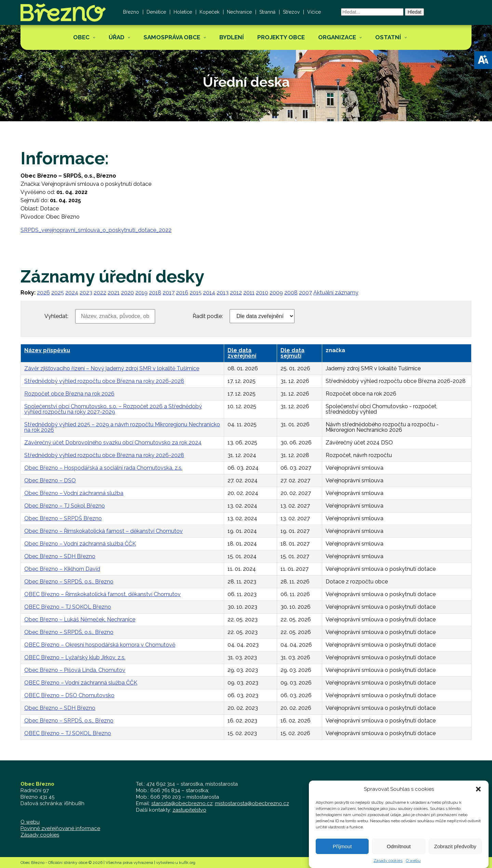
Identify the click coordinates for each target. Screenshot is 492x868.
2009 (276, 293)
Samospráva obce (172, 37)
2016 (182, 293)
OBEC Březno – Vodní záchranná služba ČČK (81, 683)
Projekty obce (281, 37)
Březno (131, 12)
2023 (86, 293)
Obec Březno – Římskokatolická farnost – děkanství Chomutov (104, 531)
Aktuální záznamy (336, 293)
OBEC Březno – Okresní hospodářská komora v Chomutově (100, 645)
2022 (100, 293)
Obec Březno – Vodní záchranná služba (74, 493)
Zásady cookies (40, 835)
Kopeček (209, 12)
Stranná (267, 12)
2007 (305, 293)
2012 (236, 293)
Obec (81, 37)
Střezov (291, 12)
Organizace (337, 37)
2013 (223, 293)
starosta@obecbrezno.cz (182, 803)
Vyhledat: (56, 316)
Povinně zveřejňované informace (60, 828)
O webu (30, 822)
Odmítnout (399, 853)
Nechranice (239, 12)
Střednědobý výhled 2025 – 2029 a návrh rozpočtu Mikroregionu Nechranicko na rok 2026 (122, 427)
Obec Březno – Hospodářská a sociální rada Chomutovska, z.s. (103, 468)
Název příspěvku (47, 350)
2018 (155, 293)
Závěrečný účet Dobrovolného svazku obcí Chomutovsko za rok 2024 (113, 443)
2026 (43, 293)
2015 (196, 293)
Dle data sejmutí (292, 353)
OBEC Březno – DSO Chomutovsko (69, 695)
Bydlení (232, 37)
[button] (483, 60)
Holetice (183, 12)
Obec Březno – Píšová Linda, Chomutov (75, 670)
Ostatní (388, 37)
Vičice (314, 12)
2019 (141, 293)
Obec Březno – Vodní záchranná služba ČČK (80, 544)
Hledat (414, 12)
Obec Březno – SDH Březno (60, 556)
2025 (58, 293)
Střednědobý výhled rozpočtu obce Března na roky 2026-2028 (104, 381)
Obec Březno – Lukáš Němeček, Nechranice (80, 619)
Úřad (117, 37)
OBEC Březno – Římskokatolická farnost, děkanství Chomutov (102, 594)
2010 (262, 293)
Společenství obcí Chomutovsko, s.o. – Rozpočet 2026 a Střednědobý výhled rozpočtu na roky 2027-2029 (113, 409)
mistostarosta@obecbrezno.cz (252, 803)
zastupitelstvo (189, 810)
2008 (291, 293)
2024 (72, 293)
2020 (127, 293)
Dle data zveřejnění (242, 353)
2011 (249, 293)
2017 (169, 293)
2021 (114, 293)
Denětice (156, 12)
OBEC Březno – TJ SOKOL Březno (68, 607)
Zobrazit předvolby (455, 853)
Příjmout (342, 853)
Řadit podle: (208, 316)
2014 (209, 293)
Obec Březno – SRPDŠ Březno (63, 518)
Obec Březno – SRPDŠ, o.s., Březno (69, 582)
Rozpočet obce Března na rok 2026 (69, 394)
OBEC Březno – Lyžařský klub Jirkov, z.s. (75, 657)
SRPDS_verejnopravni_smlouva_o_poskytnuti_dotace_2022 (96, 230)
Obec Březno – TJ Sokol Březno (65, 506)
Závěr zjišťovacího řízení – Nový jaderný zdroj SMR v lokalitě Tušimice (112, 368)
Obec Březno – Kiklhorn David (62, 569)
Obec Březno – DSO (50, 480)
